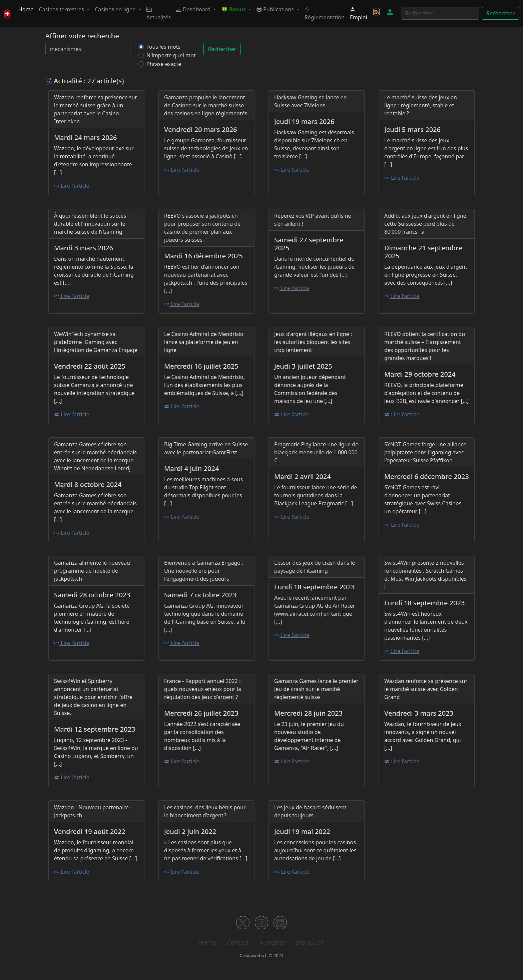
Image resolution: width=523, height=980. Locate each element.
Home (26, 9)
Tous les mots (163, 47)
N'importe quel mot (171, 55)
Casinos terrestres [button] (62, 9)
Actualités (159, 13)
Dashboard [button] (194, 9)
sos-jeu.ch (310, 942)
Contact (238, 942)
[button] (236, 9)
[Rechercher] (440, 13)
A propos (272, 942)
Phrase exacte (164, 64)
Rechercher (500, 13)
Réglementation (325, 13)
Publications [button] (276, 9)
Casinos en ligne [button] (116, 9)
